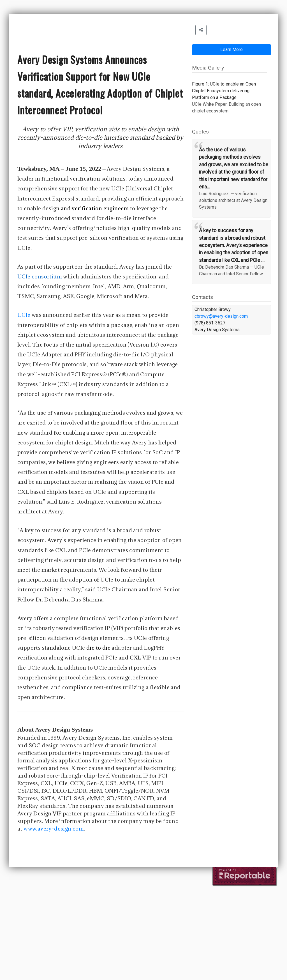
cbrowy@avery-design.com (221, 316)
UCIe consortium (40, 276)
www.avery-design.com (54, 829)
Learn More (232, 49)
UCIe (24, 315)
